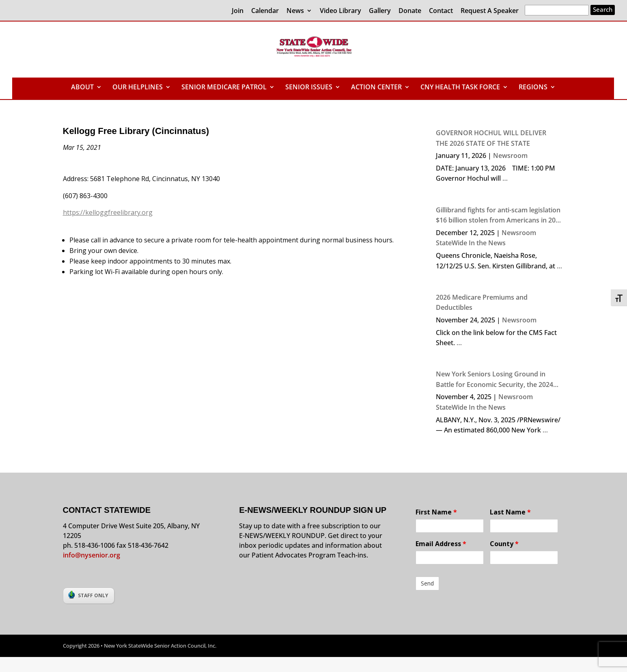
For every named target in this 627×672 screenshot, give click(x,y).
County (504, 544)
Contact (441, 11)
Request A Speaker (490, 11)
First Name (436, 512)
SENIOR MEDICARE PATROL (224, 88)
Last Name (510, 512)
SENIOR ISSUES (309, 88)
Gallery (380, 11)
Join (238, 11)
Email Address (441, 544)
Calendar (265, 11)
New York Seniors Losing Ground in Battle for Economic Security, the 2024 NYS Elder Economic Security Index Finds (500, 380)
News (295, 11)
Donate (410, 11)
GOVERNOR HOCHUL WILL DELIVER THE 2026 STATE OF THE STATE (491, 138)
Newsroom (510, 156)
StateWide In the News (471, 243)
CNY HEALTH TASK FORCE (460, 88)
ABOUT (82, 88)
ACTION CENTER (376, 88)
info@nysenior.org (92, 555)
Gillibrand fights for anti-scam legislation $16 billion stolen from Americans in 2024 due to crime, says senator (499, 216)
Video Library (340, 11)
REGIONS (533, 88)
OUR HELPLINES (138, 88)
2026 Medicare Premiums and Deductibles (482, 303)
